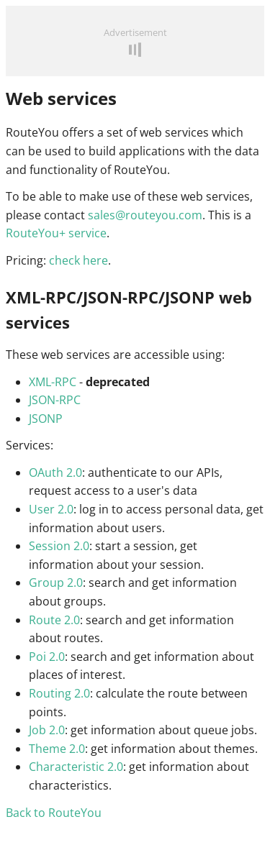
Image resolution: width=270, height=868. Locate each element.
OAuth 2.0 (55, 472)
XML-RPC (53, 382)
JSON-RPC (55, 400)
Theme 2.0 (57, 749)
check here (78, 260)
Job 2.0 (47, 730)
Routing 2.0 (59, 693)
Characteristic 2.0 (76, 767)
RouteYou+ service (56, 233)
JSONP (46, 419)
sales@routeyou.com (145, 215)
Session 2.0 (59, 546)
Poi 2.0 (47, 657)
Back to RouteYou (54, 813)
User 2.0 (51, 509)
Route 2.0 (54, 620)
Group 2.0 (56, 583)
